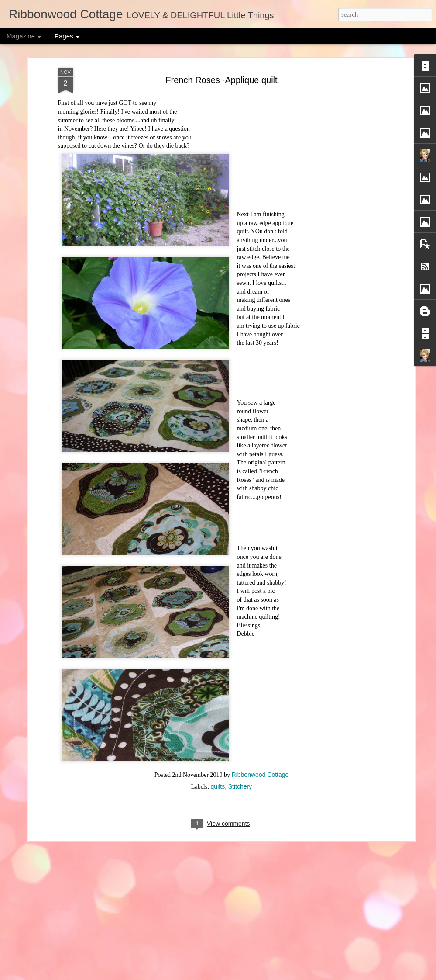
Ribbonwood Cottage (260, 693)
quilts (218, 705)
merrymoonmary (227, 975)
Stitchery (240, 705)
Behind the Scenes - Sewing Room (189, 871)
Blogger (278, 975)
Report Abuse (304, 975)
